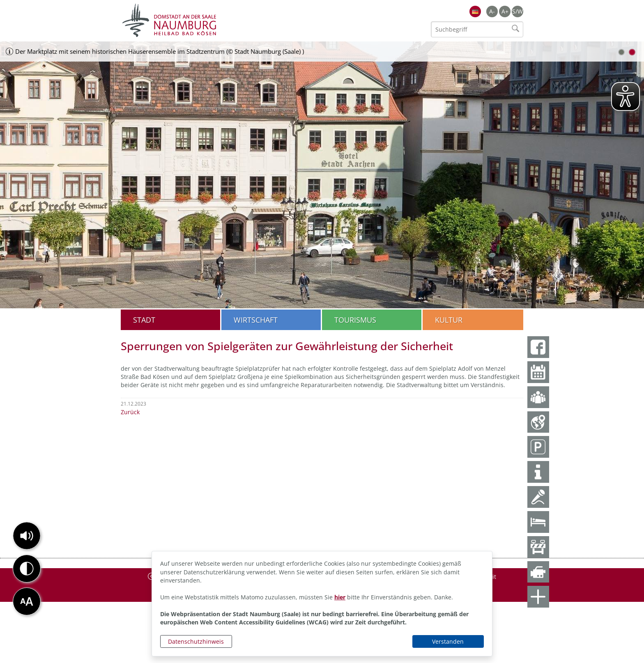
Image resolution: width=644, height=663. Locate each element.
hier (340, 597)
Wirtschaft (256, 320)
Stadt (144, 320)
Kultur (449, 320)
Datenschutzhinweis (196, 641)
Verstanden (448, 641)
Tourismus (355, 320)
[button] (27, 536)
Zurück (130, 412)
